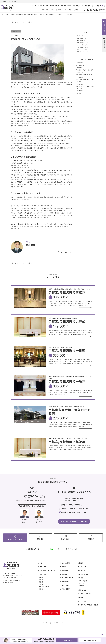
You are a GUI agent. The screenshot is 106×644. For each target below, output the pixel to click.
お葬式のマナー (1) (82, 43)
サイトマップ (82, 612)
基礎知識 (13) (81, 40)
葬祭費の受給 (64, 592)
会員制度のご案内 (84, 585)
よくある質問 (86, 6)
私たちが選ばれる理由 (48, 10)
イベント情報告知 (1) (83, 45)
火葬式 (41, 588)
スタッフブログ (84, 594)
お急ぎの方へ (64, 581)
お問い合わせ (82, 601)
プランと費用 (42, 585)
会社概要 (76, 10)
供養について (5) (82, 38)
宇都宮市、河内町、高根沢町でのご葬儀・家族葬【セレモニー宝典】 (21, 14)
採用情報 (81, 596)
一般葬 (41, 595)
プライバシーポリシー (85, 604)
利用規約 (81, 608)
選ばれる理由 (42, 577)
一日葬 (41, 590)
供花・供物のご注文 (67, 588)
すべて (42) (80, 36)
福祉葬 (41, 600)
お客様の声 (76, 6)
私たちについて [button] (43, 6)
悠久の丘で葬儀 (44, 597)
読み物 (42, 14)
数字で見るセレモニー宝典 (64, 10)
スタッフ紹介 (83, 592)
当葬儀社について (51, 14)
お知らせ (81, 574)
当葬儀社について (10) (83, 47)
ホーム (34, 6)
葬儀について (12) (82, 49)
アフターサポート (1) (83, 52)
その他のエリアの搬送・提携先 (88, 615)
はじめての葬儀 (65, 574)
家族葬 (41, 593)
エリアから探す (66, 6)
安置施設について (66, 585)
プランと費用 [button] (54, 6)
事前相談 (98, 6)
